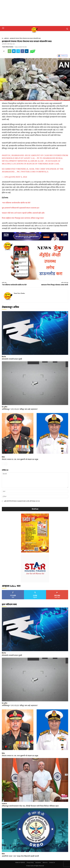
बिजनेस (4, 357)
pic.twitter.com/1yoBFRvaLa (33, 172)
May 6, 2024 (21, 177)
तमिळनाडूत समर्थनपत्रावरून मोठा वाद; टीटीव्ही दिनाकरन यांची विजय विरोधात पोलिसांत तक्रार (30, 806)
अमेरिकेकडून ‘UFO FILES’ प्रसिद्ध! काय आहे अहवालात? (20, 409)
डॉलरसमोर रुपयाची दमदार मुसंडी (12, 359)
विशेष (3, 457)
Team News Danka (8, 47)
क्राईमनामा (6, 38)
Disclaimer (38, 862)
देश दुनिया (5, 407)
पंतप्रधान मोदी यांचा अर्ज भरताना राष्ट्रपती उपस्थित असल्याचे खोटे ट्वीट (23, 213)
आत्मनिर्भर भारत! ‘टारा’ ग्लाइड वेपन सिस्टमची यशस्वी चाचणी (20, 856)
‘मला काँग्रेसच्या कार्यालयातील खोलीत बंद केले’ (16, 203)
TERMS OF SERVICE (20, 862)
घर (2, 38)
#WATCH (6, 155)
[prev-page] (3, 464)
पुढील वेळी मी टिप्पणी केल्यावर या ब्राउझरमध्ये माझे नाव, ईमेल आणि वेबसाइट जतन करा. (22, 501)
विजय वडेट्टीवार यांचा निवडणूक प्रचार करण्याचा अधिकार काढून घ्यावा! (23, 218)
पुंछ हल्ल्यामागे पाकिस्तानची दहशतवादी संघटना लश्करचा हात (21, 208)
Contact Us (52, 862)
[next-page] (6, 464)
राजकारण (4, 804)
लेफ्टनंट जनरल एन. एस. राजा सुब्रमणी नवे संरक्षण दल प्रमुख (20, 459)
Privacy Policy (30, 862)
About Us (45, 862)
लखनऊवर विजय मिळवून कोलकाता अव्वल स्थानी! (55, 285)
